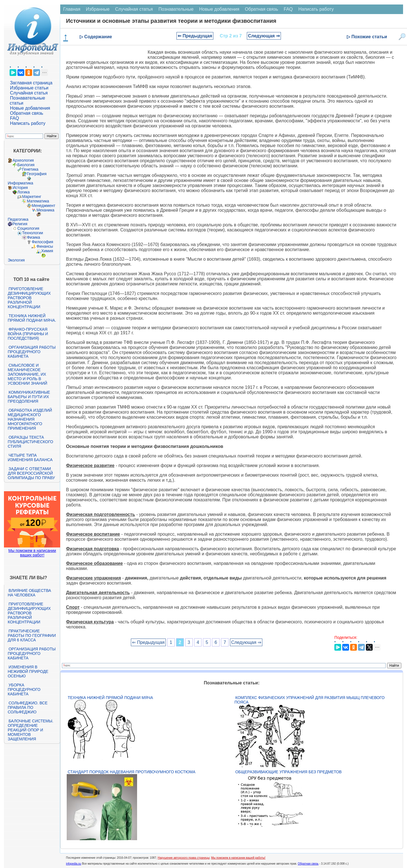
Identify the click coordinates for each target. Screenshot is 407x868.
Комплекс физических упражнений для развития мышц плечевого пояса (309, 700)
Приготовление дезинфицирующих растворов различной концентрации (29, 298)
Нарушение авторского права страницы (184, 858)
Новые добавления (30, 108)
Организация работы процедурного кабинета (32, 352)
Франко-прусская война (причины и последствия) (28, 334)
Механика (45, 210)
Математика (38, 201)
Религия (20, 224)
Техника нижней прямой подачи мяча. (32, 318)
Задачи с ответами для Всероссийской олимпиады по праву (31, 473)
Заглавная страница (31, 83)
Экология (16, 260)
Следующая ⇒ (264, 36)
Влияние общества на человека (29, 593)
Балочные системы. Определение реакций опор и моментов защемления (30, 730)
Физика (33, 237)
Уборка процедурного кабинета (24, 689)
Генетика (30, 169)
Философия (42, 242)
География (37, 174)
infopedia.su (73, 864)
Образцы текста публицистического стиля (30, 442)
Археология (23, 160)
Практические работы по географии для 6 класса (32, 635)
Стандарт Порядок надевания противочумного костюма (131, 772)
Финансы (45, 246)
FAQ (14, 118)
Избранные (98, 9)
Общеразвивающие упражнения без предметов (289, 772)
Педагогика (18, 219)
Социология (28, 228)
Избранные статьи (29, 88)
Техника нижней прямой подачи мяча (110, 698)
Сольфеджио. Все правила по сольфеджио (27, 707)
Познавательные (176, 9)
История (20, 188)
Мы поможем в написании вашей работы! (238, 858)
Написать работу (28, 123)
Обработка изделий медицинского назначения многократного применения (30, 419)
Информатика (20, 183)
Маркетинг (32, 197)
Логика (23, 192)
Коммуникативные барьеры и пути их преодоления (29, 397)
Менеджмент (43, 206)
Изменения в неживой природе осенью (28, 671)
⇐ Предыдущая (195, 36)
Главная (72, 9)
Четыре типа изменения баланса (30, 457)
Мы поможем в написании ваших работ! (32, 553)
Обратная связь (26, 113)
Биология (26, 165)
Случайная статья (29, 93)
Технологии (32, 233)
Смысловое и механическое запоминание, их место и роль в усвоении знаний (27, 374)
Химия (47, 251)
